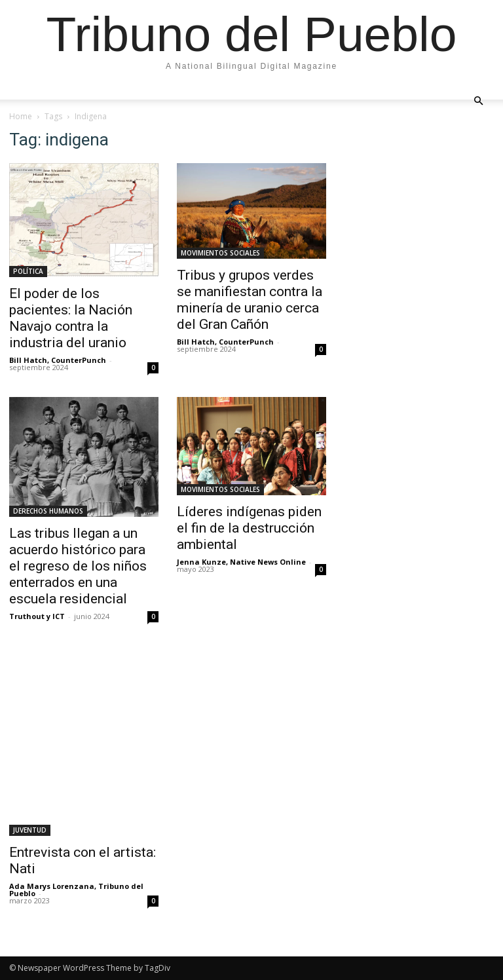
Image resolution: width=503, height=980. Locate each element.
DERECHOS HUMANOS (48, 511)
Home (21, 116)
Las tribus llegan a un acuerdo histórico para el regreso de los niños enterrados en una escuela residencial (78, 566)
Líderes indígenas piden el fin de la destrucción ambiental (249, 528)
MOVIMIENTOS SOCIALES (220, 253)
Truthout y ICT (37, 616)
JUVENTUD (30, 830)
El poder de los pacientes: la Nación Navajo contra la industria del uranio (71, 318)
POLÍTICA (28, 271)
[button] (478, 100)
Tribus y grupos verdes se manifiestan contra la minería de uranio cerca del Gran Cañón (250, 300)
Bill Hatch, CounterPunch (58, 360)
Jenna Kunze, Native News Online (241, 562)
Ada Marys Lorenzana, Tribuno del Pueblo (76, 890)
